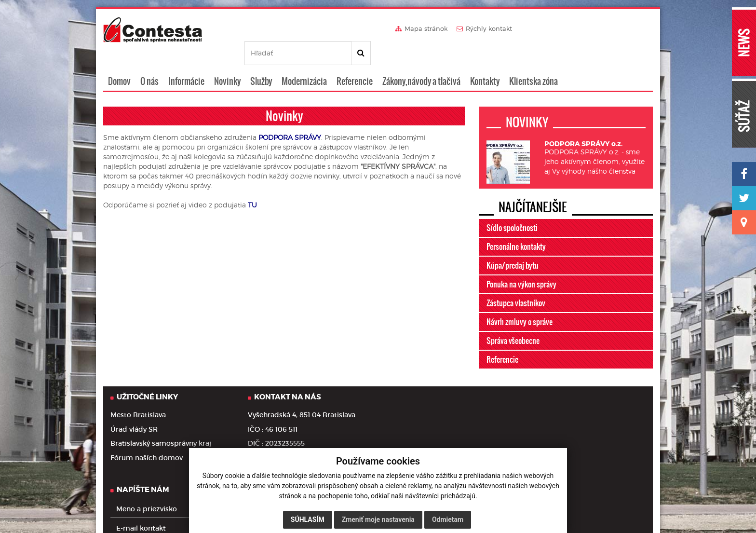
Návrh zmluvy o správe (520, 300)
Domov (119, 60)
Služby (261, 60)
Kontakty (485, 60)
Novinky (227, 60)
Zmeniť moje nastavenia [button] (378, 519)
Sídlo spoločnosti (512, 206)
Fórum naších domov (147, 436)
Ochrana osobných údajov (144, 510)
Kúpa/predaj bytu (513, 244)
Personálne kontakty (516, 225)
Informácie (186, 60)
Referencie (355, 60)
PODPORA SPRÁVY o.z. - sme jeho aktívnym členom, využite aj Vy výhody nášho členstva (595, 136)
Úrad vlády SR (134, 408)
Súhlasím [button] (308, 519)
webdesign (595, 503)
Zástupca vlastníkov (516, 281)
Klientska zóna (533, 60)
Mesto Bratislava (138, 393)
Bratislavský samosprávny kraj (161, 422)
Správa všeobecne (513, 319)
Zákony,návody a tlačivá (421, 60)
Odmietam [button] (448, 519)
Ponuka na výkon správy (521, 262)
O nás (149, 60)
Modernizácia (304, 60)
